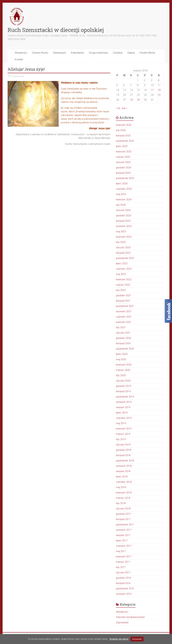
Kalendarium (78, 53)
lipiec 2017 (122, 541)
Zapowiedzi (122, 622)
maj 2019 (121, 423)
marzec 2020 (123, 370)
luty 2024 (121, 205)
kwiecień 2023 (124, 237)
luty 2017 (121, 567)
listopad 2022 (123, 253)
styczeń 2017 (123, 573)
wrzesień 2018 (124, 466)
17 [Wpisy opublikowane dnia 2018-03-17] (152, 90)
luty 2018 (121, 503)
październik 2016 (125, 589)
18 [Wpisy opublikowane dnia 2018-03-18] (159, 90)
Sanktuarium (59, 53)
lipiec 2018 (122, 477)
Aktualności (21, 53)
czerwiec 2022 (124, 269)
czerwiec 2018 (124, 482)
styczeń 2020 (123, 381)
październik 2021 (125, 306)
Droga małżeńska (99, 53)
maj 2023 (121, 231)
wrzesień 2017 (124, 530)
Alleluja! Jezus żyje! (26, 69)
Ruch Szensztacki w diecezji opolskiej (56, 30)
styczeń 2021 (123, 333)
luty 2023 (121, 242)
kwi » (124, 108)
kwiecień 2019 (124, 429)
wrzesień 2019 (124, 402)
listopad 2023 (123, 221)
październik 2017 (125, 525)
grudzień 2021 (124, 295)
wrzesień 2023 (124, 226)
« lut (118, 108)
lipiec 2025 (122, 146)
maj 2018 (121, 487)
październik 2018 (125, 461)
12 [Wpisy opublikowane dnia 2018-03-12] (118, 90)
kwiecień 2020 (124, 365)
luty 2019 (121, 439)
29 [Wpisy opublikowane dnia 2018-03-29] (138, 100)
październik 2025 (125, 141)
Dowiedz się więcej (119, 639)
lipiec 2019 (122, 413)
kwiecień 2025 (124, 152)
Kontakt (19, 59)
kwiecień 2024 (124, 200)
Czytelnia (118, 53)
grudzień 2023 (124, 216)
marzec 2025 (123, 157)
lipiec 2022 (122, 263)
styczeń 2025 (123, 162)
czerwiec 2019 (124, 418)
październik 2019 (125, 397)
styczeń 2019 (123, 445)
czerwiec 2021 (124, 317)
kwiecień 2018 (124, 493)
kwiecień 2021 (124, 322)
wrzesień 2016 (124, 594)
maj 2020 (121, 359)
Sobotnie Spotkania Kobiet (130, 617)
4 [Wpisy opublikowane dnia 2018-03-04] (159, 80)
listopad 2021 (123, 301)
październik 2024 (125, 178)
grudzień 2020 (124, 338)
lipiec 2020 (122, 354)
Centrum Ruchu (40, 53)
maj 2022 (121, 274)
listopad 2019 (123, 391)
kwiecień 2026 (124, 125)
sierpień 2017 (123, 535)
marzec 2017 (123, 562)
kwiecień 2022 (124, 279)
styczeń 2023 (123, 247)
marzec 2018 (123, 498)
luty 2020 (121, 375)
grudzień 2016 (124, 578)
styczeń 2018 (123, 509)
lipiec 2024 (122, 184)
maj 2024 (121, 194)
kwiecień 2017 (124, 557)
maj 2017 (121, 551)
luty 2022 (121, 290)
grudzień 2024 (124, 168)
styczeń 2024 (123, 210)
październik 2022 (125, 258)
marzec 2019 (123, 434)
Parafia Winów (147, 53)
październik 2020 (125, 349)
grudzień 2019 (124, 386)
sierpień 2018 (123, 471)
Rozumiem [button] (137, 639)
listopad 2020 (123, 343)
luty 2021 (121, 327)
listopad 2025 (123, 136)
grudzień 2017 (124, 514)
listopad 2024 (123, 173)
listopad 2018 (123, 455)
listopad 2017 (123, 519)
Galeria (131, 53)
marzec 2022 (123, 285)
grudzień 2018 (124, 450)
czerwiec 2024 (124, 189)
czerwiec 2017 (124, 546)
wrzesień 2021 (124, 311)
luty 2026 (121, 130)
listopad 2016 (123, 583)
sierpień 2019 (123, 407)
